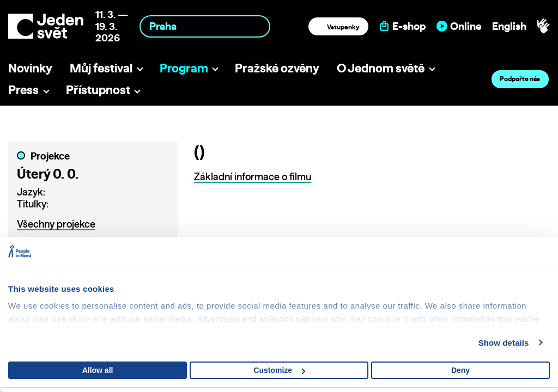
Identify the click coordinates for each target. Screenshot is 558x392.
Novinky (30, 68)
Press (23, 90)
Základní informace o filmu (253, 177)
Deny (460, 370)
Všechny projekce (56, 224)
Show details (504, 343)
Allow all (98, 370)
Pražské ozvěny (277, 68)
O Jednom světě (381, 68)
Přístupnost (98, 90)
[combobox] (205, 26)
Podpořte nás (520, 79)
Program (184, 68)
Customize (279, 370)
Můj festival (101, 68)
